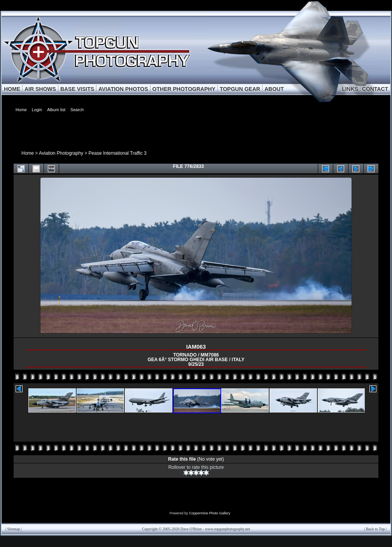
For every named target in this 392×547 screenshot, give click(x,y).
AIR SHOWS (40, 89)
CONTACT (375, 89)
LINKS (350, 89)
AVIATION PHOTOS (123, 89)
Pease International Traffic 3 (118, 153)
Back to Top (375, 529)
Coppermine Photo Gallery (210, 513)
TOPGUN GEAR (240, 89)
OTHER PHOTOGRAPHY (184, 89)
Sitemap (14, 529)
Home (28, 153)
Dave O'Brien (191, 529)
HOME (12, 89)
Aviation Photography (61, 153)
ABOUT (274, 89)
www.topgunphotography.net (227, 529)
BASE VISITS (77, 89)
